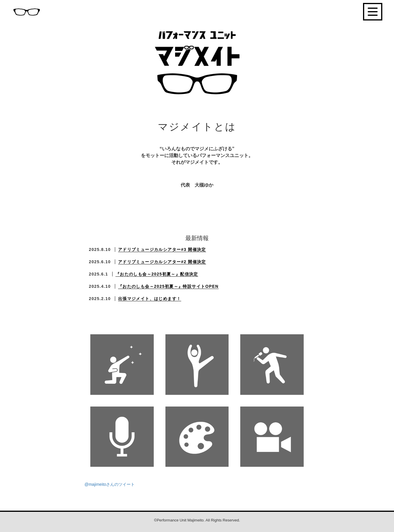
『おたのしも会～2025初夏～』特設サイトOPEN (168, 286)
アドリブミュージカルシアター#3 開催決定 (162, 249)
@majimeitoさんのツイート (110, 484)
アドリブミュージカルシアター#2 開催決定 (162, 262)
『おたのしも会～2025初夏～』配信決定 (157, 274)
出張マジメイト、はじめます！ (150, 299)
